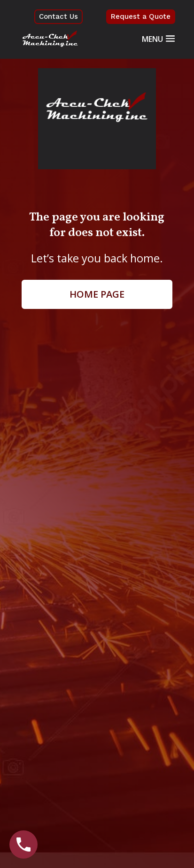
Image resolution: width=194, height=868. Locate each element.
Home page (97, 294)
